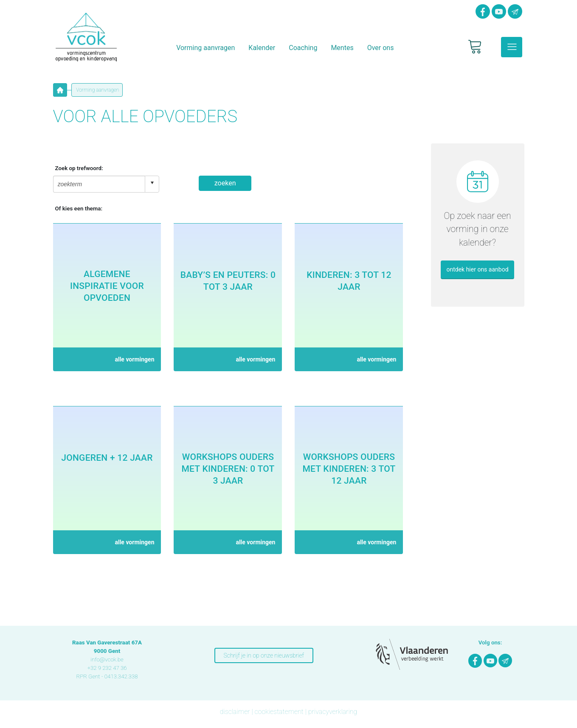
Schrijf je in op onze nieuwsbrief (264, 655)
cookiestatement (279, 712)
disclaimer (235, 712)
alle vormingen (134, 359)
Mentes (342, 48)
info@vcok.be (107, 659)
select (152, 183)
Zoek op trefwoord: (79, 168)
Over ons (381, 48)
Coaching (303, 48)
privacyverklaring (333, 712)
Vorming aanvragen (205, 48)
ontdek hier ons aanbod (477, 269)
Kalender (262, 48)
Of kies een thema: (79, 209)
